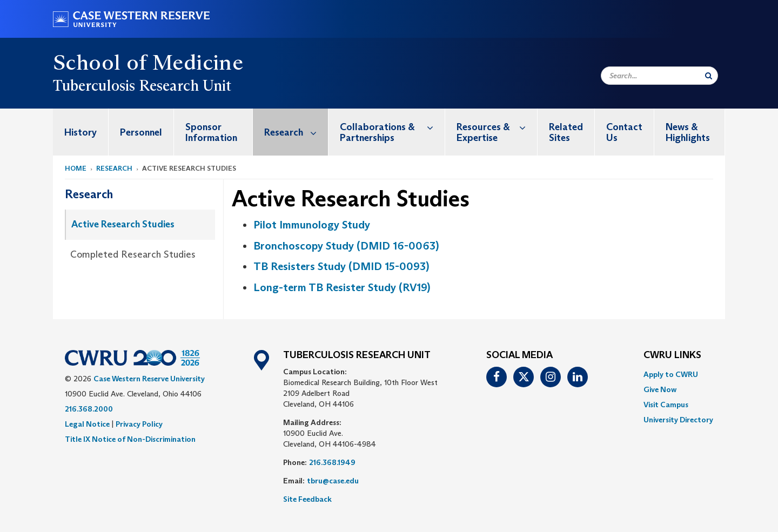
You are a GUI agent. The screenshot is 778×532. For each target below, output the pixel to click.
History (81, 132)
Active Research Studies (123, 224)
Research (296, 132)
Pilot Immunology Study (312, 225)
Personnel (141, 132)
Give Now (660, 389)
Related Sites (566, 132)
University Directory (678, 420)
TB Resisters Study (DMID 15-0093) (341, 266)
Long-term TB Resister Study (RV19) (342, 287)
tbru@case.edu (333, 481)
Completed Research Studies (133, 254)
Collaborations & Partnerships (392, 127)
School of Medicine (148, 62)
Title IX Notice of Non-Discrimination (130, 439)
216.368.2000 (89, 409)
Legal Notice (87, 424)
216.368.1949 (332, 462)
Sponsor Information (211, 132)
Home (76, 168)
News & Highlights (688, 132)
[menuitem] (81, 132)
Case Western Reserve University (149, 379)
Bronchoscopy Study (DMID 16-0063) (346, 246)
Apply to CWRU (671, 374)
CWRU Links (672, 355)
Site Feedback (307, 499)
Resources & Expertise (497, 127)
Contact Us (624, 132)
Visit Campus (666, 405)
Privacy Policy (139, 424)
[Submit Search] (709, 76)
